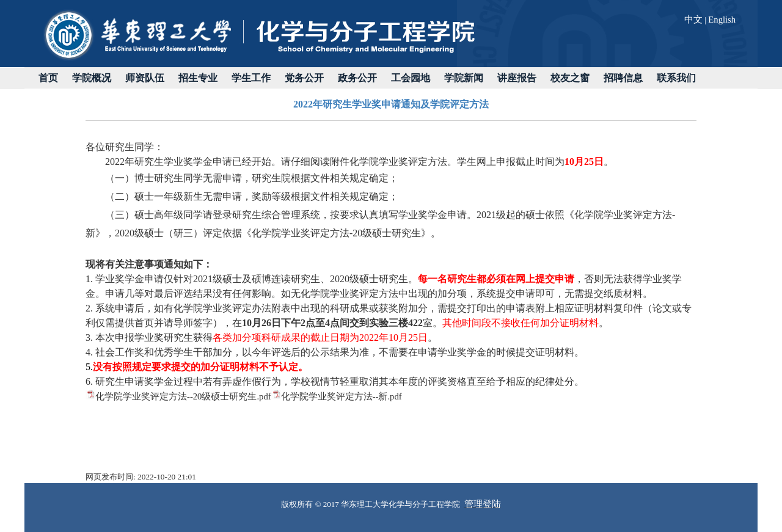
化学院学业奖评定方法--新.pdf (342, 396)
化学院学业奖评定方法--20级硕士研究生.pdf (183, 396)
